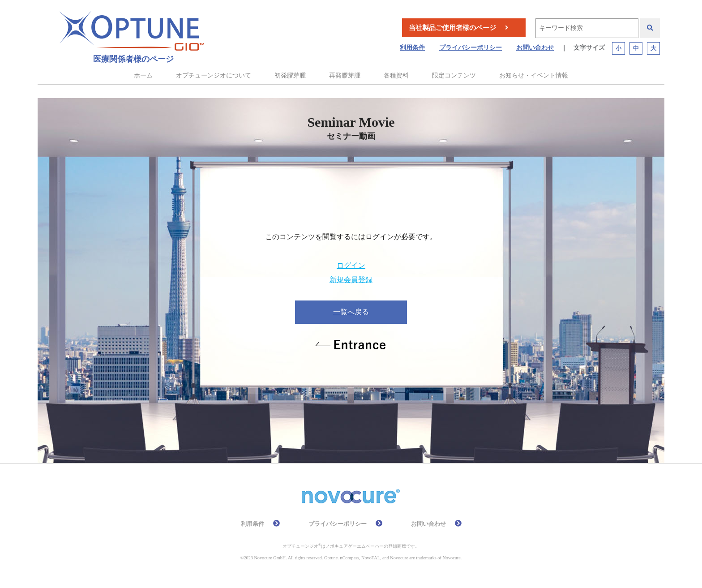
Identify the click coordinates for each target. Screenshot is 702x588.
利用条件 (412, 48)
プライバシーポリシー (471, 48)
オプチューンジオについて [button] (214, 75)
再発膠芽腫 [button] (345, 75)
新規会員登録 (351, 280)
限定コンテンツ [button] (454, 75)
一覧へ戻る (351, 312)
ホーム (143, 75)
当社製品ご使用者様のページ (452, 28)
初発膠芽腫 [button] (290, 75)
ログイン (351, 265)
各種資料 (396, 75)
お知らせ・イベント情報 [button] (534, 75)
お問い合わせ (535, 48)
